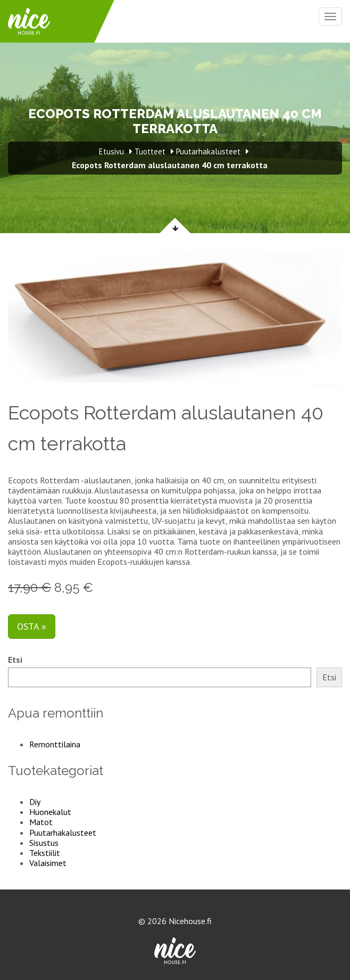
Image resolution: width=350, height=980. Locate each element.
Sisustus (44, 843)
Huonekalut (50, 812)
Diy (35, 802)
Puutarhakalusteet (63, 833)
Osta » (32, 626)
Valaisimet (48, 863)
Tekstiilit (45, 853)
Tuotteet (150, 151)
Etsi (15, 660)
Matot (41, 822)
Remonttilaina (55, 744)
